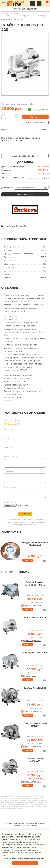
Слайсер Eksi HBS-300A (35, 653)
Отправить (25, 514)
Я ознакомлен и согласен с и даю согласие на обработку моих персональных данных (25, 522)
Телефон (8, 447)
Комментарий (10, 457)
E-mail (7, 438)
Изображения (11, 502)
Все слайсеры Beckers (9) (14, 226)
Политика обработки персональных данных (23, 858)
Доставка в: (7, 188)
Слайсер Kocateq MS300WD (35, 760)
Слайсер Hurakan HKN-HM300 (35, 725)
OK (25, 863)
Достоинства (10, 487)
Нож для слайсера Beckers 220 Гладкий (35, 544)
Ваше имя (9, 429)
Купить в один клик (35, 123)
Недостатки (10, 472)
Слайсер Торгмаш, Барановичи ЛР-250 (35, 584)
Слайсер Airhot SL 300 (35, 688)
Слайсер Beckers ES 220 (35, 618)
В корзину (35, 117)
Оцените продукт (12, 420)
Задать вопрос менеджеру (25, 156)
